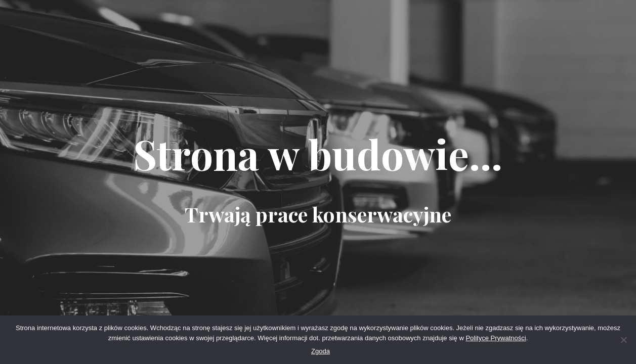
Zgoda (321, 351)
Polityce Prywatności (496, 338)
